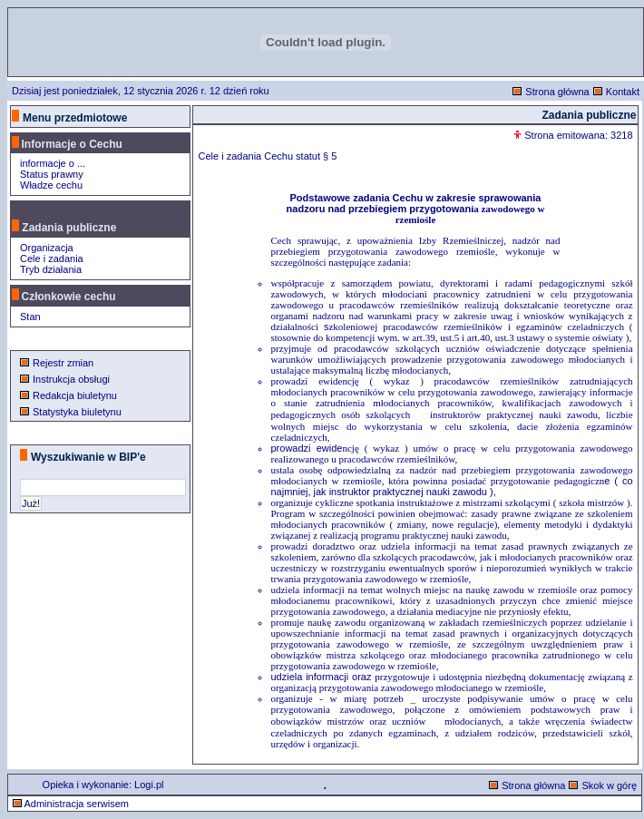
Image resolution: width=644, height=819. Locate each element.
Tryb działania (51, 269)
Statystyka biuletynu (77, 412)
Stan (30, 317)
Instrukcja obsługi (71, 379)
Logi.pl (149, 785)
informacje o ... (53, 163)
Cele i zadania (52, 258)
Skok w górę (609, 785)
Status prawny (52, 174)
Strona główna (557, 92)
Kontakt (623, 92)
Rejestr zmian (63, 363)
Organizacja (47, 248)
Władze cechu (51, 185)
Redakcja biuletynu (75, 395)
